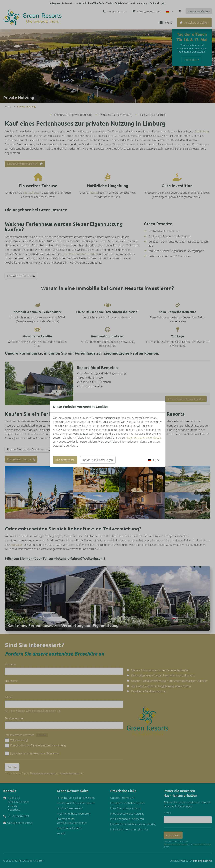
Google (157, 438)
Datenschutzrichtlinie (140, 438)
